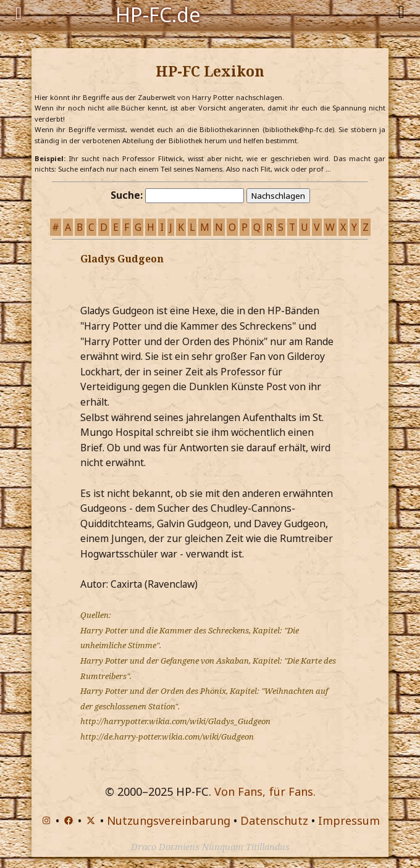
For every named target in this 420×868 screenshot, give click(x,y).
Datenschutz (274, 820)
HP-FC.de (158, 14)
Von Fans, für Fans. (265, 791)
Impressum (349, 820)
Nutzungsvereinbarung (169, 820)
